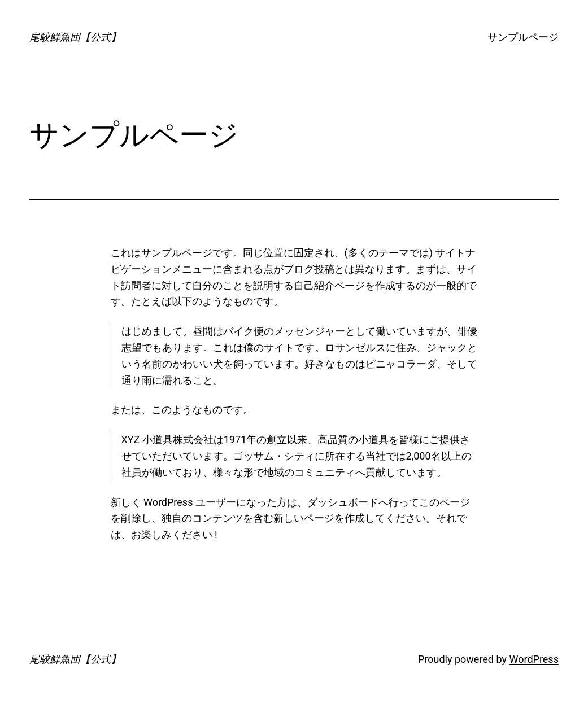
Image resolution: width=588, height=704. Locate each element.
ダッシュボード (343, 502)
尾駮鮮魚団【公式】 (75, 37)
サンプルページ (523, 37)
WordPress (533, 659)
